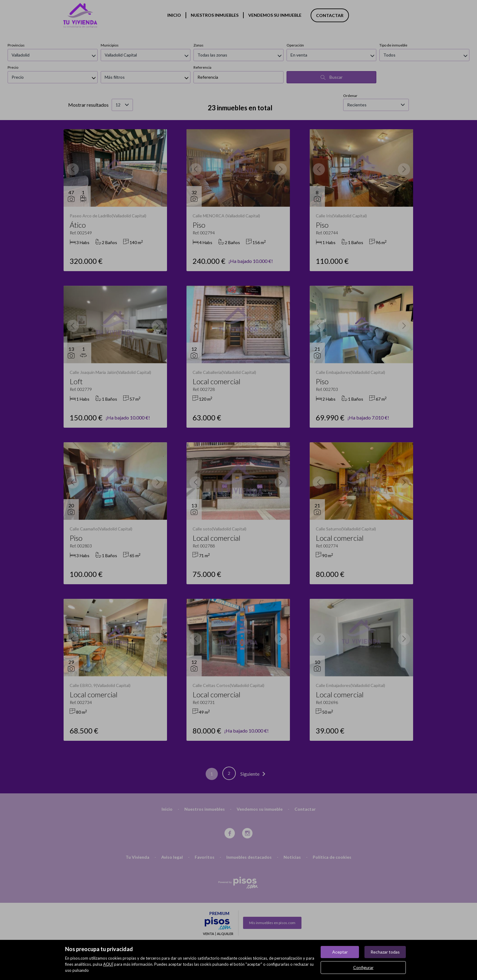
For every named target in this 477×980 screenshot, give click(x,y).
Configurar (363, 967)
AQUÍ (108, 964)
